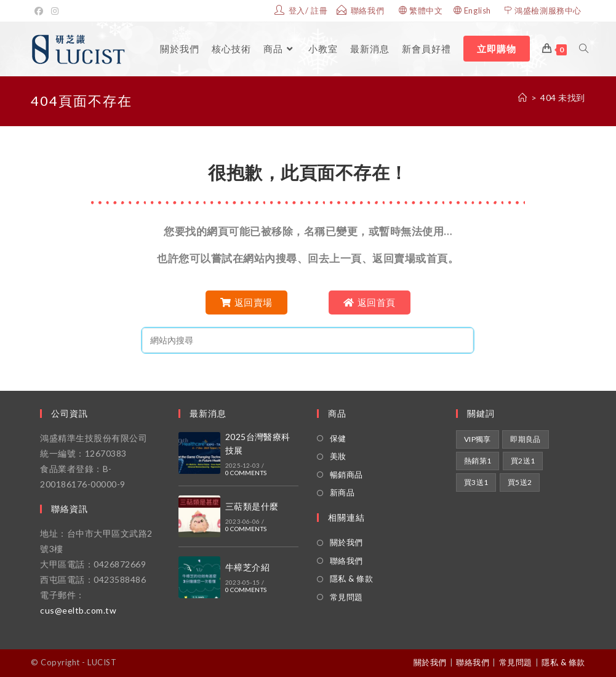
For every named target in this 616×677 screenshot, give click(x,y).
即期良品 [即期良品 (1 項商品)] (526, 439)
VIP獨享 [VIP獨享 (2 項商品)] (478, 439)
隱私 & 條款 (352, 579)
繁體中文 (426, 10)
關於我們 (346, 542)
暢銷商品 (346, 475)
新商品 (342, 492)
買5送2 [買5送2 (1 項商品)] (520, 482)
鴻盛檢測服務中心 (548, 10)
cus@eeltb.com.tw (78, 610)
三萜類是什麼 (252, 506)
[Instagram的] (55, 11)
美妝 (338, 456)
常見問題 (346, 597)
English (478, 10)
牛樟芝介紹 (247, 567)
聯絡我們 (346, 561)
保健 (338, 438)
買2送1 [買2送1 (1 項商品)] (523, 461)
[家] (523, 98)
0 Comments (246, 473)
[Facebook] (41, 11)
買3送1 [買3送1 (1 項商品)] (476, 482)
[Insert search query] (308, 340)
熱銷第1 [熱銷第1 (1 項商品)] (478, 461)
